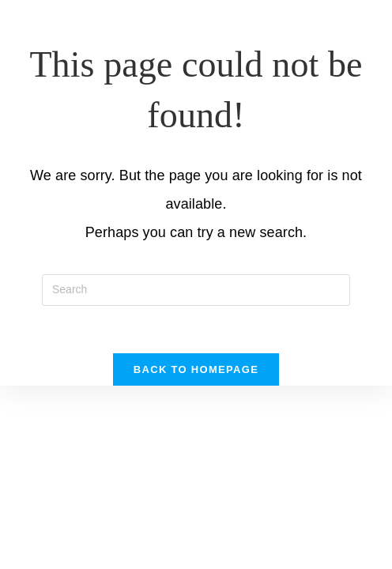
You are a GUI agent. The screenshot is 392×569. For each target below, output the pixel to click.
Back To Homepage (196, 369)
